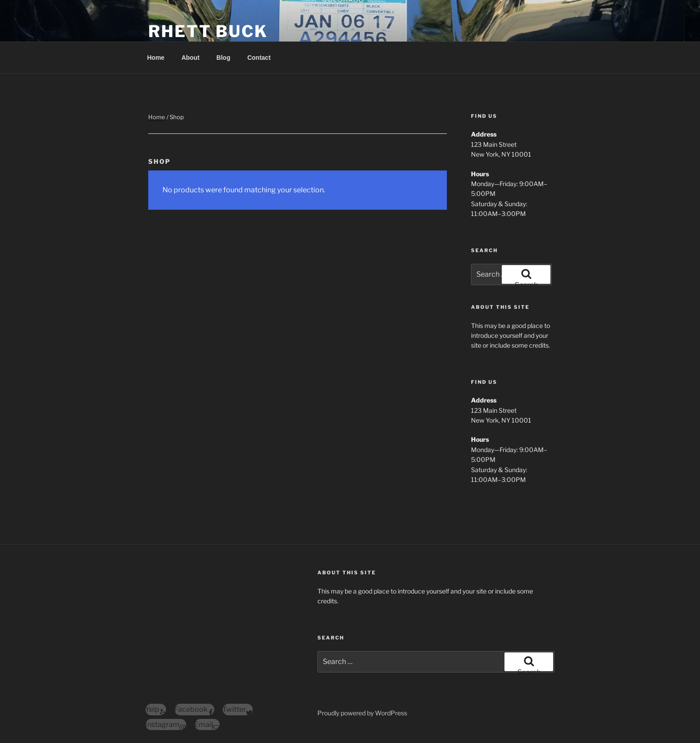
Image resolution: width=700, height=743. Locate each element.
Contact (259, 58)
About (190, 58)
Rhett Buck (208, 31)
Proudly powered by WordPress (362, 713)
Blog (223, 58)
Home (156, 58)
